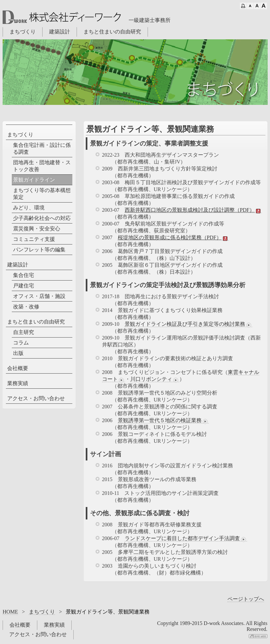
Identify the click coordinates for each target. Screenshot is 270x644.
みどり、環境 (29, 208)
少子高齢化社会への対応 (42, 218)
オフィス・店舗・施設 (39, 296)
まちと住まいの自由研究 (112, 32)
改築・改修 (26, 307)
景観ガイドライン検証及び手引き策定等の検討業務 (189, 324)
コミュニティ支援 (34, 239)
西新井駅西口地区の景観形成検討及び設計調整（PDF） (193, 210)
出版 (18, 353)
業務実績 (18, 383)
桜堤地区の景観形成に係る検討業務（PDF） (173, 238)
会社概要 (18, 368)
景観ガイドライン (34, 180)
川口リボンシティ (155, 379)
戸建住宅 (24, 286)
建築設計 (60, 32)
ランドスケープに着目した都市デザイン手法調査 (186, 538)
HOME (10, 612)
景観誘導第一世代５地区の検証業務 (163, 420)
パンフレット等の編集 (39, 250)
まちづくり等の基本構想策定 (42, 194)
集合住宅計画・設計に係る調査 (42, 148)
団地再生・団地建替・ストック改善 (42, 166)
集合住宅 (24, 275)
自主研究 (24, 332)
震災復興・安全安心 (37, 229)
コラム (21, 343)
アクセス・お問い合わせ (36, 398)
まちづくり (23, 32)
